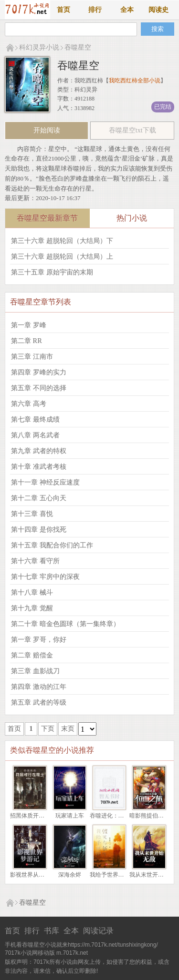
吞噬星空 (78, 47)
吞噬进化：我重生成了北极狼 (127, 816)
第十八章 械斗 (32, 592)
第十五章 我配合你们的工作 (52, 545)
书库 (52, 931)
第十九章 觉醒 (32, 608)
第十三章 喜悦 (32, 514)
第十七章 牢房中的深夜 (45, 576)
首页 (63, 10)
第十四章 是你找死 (39, 529)
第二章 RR (26, 341)
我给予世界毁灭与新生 (118, 875)
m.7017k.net (72, 953)
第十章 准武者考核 (39, 466)
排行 (95, 10)
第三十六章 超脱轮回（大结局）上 (62, 256)
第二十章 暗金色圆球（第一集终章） (65, 624)
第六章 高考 (29, 404)
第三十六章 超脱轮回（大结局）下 (62, 241)
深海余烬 (70, 875)
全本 (127, 10)
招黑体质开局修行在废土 (42, 816)
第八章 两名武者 (35, 435)
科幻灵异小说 (39, 47)
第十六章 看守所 (35, 561)
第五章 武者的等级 (39, 702)
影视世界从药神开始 (36, 875)
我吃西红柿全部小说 (135, 81)
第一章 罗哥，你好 (39, 639)
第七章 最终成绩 (35, 419)
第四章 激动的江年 (39, 687)
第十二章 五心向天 (39, 498)
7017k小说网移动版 (30, 953)
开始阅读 (47, 130)
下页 (48, 729)
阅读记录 (98, 931)
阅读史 (158, 10)
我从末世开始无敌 (152, 875)
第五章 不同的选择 (39, 388)
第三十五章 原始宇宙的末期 (52, 272)
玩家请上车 (70, 816)
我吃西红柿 (89, 81)
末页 (68, 729)
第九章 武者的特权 (39, 451)
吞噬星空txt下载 (132, 130)
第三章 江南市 (32, 356)
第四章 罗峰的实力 (39, 372)
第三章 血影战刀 (35, 671)
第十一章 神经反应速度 (45, 482)
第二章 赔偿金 (32, 655)
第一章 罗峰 (29, 325)
